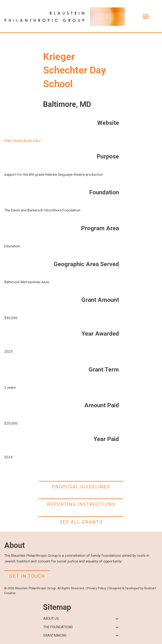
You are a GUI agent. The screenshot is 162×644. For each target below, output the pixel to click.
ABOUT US (51, 619)
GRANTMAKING (55, 635)
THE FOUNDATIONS (58, 627)
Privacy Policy (97, 588)
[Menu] (146, 17)
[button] (117, 619)
